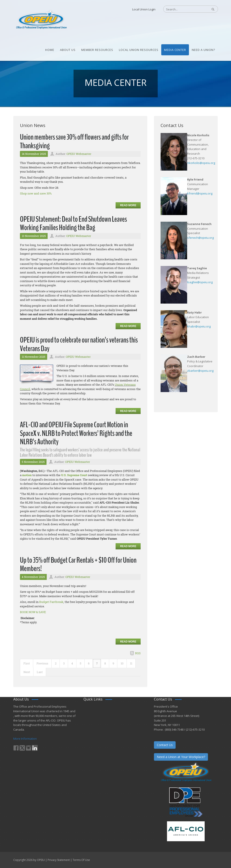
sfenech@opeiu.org (200, 238)
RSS (138, 653)
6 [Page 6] (89, 663)
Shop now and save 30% (36, 193)
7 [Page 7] (97, 663)
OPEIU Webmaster (79, 154)
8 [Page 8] (105, 663)
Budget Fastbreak (51, 602)
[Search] (184, 9)
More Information (25, 739)
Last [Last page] (40, 672)
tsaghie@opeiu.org (200, 282)
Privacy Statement (59, 860)
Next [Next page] (27, 672)
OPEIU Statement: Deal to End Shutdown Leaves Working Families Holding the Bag (73, 223)
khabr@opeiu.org (199, 326)
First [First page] (27, 663)
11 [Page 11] (131, 663)
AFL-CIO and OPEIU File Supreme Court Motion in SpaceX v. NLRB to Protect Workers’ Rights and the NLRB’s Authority (76, 433)
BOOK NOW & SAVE (33, 612)
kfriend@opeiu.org (200, 193)
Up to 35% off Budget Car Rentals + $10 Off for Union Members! (78, 564)
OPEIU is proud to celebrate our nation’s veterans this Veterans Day (79, 344)
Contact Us (165, 745)
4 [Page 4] (72, 663)
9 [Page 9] (113, 663)
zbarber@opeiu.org (200, 371)
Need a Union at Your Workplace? (181, 757)
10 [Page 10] (122, 663)
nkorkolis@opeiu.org (201, 163)
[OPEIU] (41, 19)
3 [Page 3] (64, 663)
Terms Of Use (81, 860)
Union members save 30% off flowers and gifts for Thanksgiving (74, 141)
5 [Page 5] (81, 663)
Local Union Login (144, 9)
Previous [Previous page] (42, 663)
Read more (128, 205)
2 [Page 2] (56, 663)
